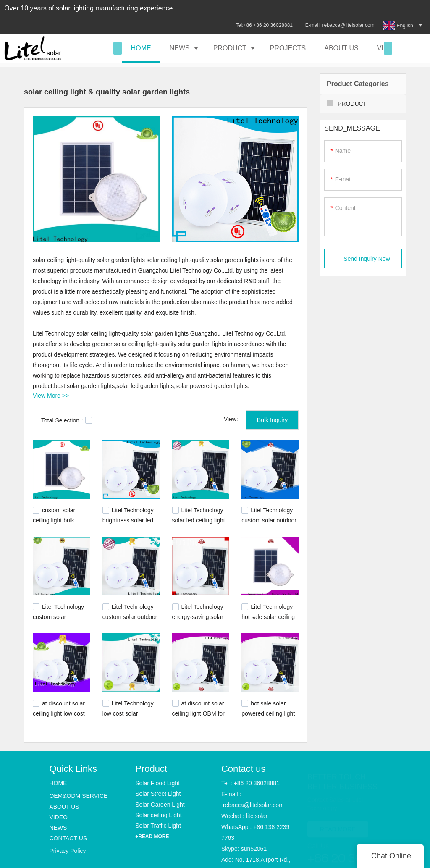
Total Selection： (67, 420)
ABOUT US (341, 48)
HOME (141, 48)
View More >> (51, 396)
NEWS (180, 48)
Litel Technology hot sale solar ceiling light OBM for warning (270, 616)
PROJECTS (288, 48)
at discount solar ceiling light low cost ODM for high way (59, 712)
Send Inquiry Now (367, 259)
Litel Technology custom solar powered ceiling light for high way (59, 620)
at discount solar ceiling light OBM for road (198, 712)
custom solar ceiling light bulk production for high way (57, 524)
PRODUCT (230, 48)
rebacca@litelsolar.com (349, 25)
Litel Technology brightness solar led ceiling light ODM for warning (129, 524)
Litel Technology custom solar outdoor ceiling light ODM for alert (130, 620)
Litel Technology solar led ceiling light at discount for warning (199, 524)
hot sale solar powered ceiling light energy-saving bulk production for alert (268, 716)
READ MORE (338, 823)
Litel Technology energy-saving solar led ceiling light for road (198, 620)
